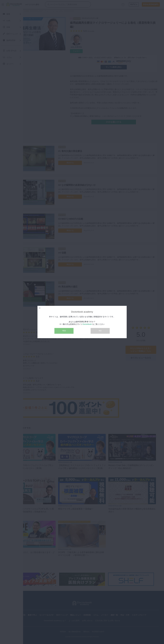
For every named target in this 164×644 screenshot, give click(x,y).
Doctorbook (87, 324)
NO (100, 331)
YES (64, 331)
